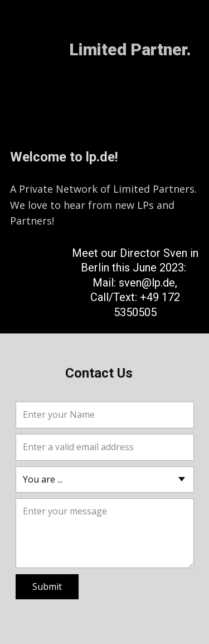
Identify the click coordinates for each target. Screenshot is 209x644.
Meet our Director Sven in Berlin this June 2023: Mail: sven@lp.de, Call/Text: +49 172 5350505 (135, 283)
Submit (47, 586)
